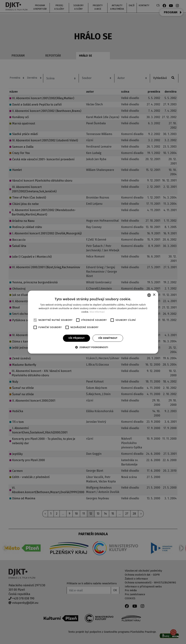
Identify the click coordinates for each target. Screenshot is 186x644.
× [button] (154, 295)
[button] (93, 347)
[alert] (93, 322)
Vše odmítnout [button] (108, 338)
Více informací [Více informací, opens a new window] (97, 312)
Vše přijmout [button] (77, 338)
